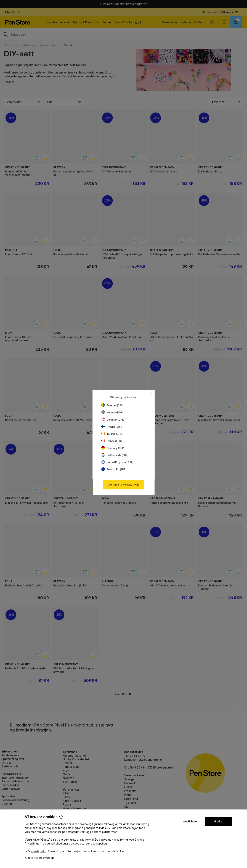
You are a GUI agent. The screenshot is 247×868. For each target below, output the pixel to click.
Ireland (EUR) (112, 434)
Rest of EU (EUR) (114, 469)
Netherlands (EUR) (115, 455)
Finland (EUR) (112, 427)
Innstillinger (190, 821)
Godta (218, 821)
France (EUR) (112, 441)
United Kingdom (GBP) (117, 462)
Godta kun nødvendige (40, 858)
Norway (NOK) (112, 412)
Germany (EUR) (113, 448)
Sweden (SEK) (112, 405)
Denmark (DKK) (113, 420)
